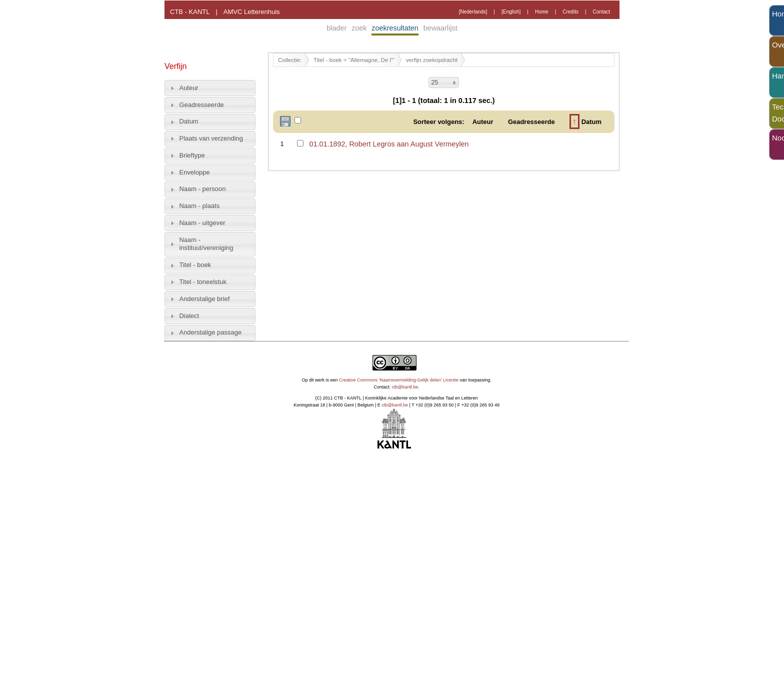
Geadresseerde (202, 105)
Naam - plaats (200, 206)
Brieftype (192, 155)
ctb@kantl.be (405, 387)
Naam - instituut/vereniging (206, 244)
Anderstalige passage (211, 332)
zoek (359, 28)
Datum (189, 121)
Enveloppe (195, 172)
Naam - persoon (203, 189)
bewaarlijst (440, 28)
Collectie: (290, 60)
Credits (570, 12)
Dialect (189, 316)
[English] (511, 12)
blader (336, 28)
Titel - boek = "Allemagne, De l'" (354, 60)
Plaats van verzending (211, 138)
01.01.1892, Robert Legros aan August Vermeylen (389, 144)
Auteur (189, 88)
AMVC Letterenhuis (252, 12)
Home (542, 12)
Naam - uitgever (202, 223)
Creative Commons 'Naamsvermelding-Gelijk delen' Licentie (399, 380)
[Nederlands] (473, 12)
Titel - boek (195, 265)
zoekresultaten (395, 28)
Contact (601, 12)
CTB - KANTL (190, 12)
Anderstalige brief (205, 299)
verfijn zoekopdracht (432, 60)
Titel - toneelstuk (203, 282)
